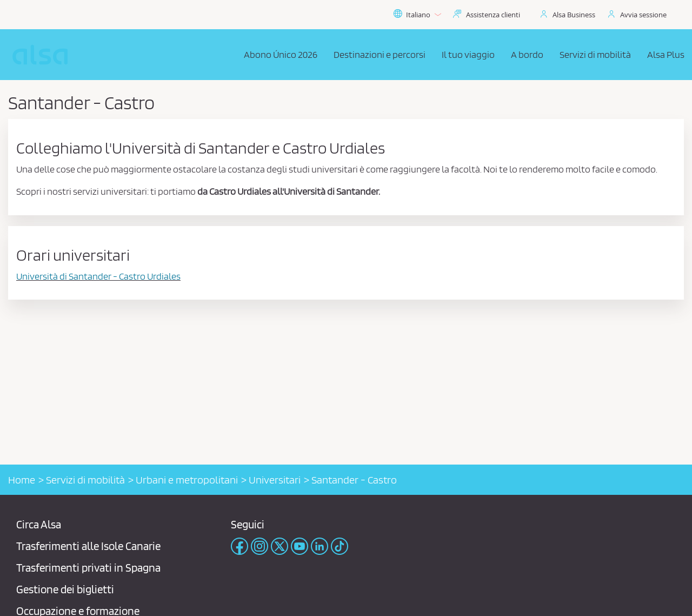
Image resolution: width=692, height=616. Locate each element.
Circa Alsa (39, 524)
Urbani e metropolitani (187, 480)
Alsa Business (574, 15)
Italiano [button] (417, 15)
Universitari (275, 480)
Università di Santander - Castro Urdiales (98, 276)
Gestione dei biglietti (65, 589)
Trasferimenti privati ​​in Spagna (88, 568)
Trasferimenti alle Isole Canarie (88, 546)
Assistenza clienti (493, 15)
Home (22, 480)
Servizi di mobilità (85, 480)
